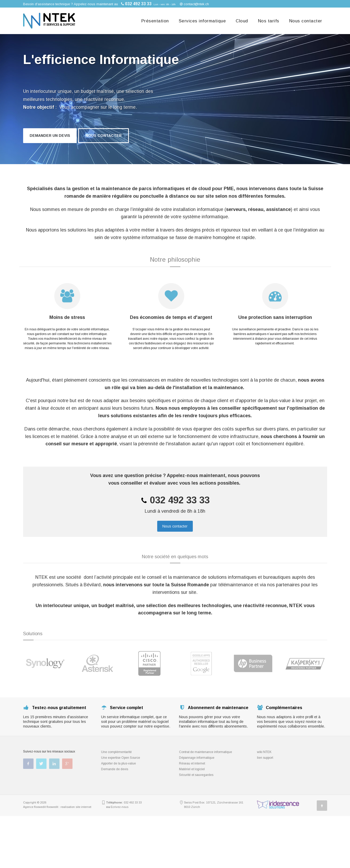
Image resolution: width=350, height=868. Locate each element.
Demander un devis (50, 136)
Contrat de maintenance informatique (206, 752)
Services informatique (202, 21)
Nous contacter (306, 21)
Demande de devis (115, 769)
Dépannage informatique (197, 758)
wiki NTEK (264, 752)
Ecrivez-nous (120, 807)
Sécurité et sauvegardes (196, 775)
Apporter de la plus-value (118, 763)
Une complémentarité (116, 752)
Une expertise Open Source (121, 758)
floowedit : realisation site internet (69, 807)
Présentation (155, 21)
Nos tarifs (269, 21)
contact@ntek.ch (196, 4)
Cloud (242, 21)
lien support (265, 758)
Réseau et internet (192, 763)
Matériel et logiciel (192, 769)
